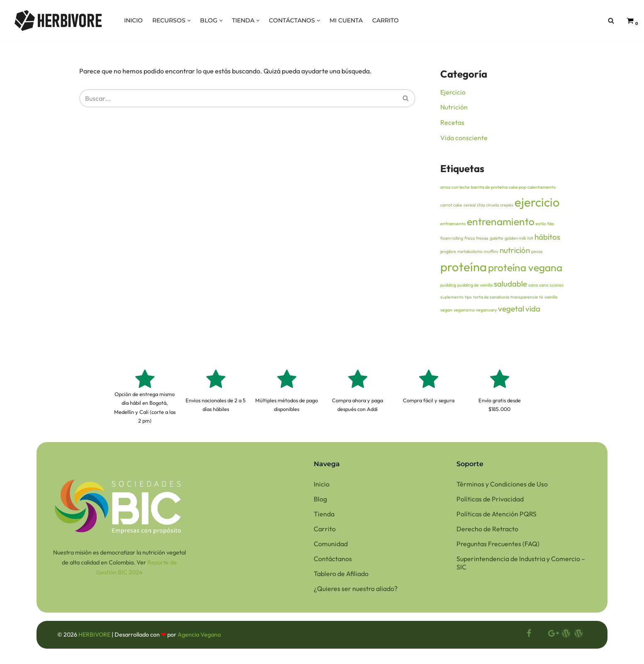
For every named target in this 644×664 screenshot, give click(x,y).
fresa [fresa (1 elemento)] (470, 239)
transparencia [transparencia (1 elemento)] (524, 299)
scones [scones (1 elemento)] (557, 287)
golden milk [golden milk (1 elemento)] (515, 239)
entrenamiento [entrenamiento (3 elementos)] (501, 223)
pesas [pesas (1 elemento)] (537, 253)
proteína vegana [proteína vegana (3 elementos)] (525, 269)
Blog (320, 501)
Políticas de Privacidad (490, 501)
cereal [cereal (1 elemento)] (470, 206)
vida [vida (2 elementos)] (533, 310)
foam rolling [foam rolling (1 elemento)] (452, 239)
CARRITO (385, 20)
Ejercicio (453, 92)
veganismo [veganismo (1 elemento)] (464, 311)
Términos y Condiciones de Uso (502, 486)
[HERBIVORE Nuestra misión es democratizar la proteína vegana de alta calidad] (58, 20)
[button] (189, 21)
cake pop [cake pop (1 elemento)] (517, 188)
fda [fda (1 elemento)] (551, 225)
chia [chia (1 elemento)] (481, 206)
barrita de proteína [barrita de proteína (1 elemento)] (489, 188)
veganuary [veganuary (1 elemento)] (486, 311)
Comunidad (331, 546)
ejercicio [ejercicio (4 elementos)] (537, 203)
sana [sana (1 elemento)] (533, 287)
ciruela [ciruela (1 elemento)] (492, 206)
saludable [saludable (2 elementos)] (510, 285)
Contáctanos (333, 561)
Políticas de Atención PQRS (496, 516)
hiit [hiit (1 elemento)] (530, 239)
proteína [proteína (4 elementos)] (463, 268)
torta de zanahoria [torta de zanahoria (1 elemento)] (491, 299)
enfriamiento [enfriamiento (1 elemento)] (453, 225)
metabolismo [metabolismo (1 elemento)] (470, 253)
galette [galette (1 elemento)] (496, 239)
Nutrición (454, 107)
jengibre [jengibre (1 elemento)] (448, 253)
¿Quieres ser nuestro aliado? (356, 591)
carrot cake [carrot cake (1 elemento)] (451, 206)
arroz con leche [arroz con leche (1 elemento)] (455, 188)
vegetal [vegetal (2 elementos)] (511, 310)
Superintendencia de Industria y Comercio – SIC (521, 565)
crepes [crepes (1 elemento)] (507, 206)
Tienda (324, 516)
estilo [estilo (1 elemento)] (541, 225)
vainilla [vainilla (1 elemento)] (551, 299)
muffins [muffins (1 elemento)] (491, 253)
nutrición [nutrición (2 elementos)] (515, 251)
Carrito (325, 531)
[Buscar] (611, 21)
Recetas (452, 123)
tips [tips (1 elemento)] (468, 299)
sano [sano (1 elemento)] (544, 287)
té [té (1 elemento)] (541, 299)
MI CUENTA (346, 20)
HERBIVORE (95, 637)
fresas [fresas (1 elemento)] (482, 239)
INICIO (133, 20)
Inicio (322, 486)
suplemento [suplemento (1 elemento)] (452, 299)
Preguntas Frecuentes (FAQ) (498, 546)
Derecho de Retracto (487, 531)
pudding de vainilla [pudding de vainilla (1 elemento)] (475, 287)
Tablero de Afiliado (341, 576)
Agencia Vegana (199, 637)
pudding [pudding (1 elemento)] (448, 287)
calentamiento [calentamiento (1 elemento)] (542, 188)
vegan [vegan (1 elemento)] (446, 311)
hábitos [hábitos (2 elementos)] (547, 238)
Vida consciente (464, 139)
